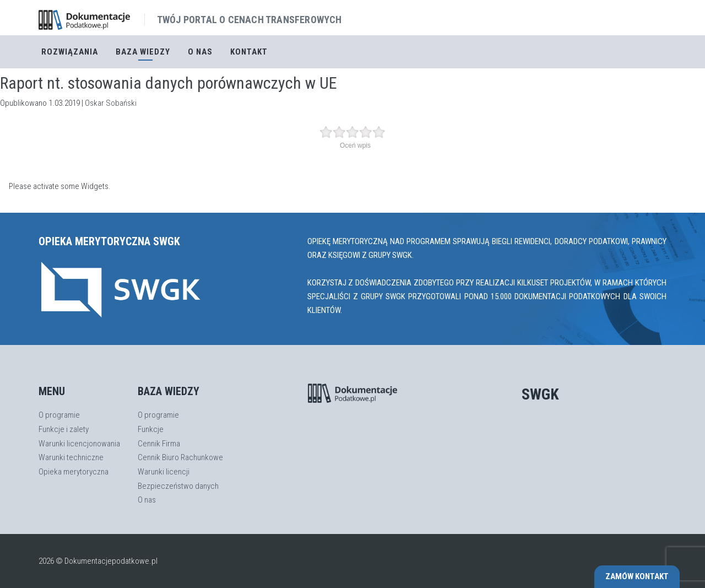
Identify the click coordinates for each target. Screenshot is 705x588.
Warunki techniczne (71, 457)
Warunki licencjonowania (79, 444)
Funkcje (151, 429)
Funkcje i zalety (64, 429)
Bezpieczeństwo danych (178, 486)
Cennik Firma (159, 444)
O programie (59, 415)
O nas (200, 52)
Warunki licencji (164, 472)
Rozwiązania (70, 52)
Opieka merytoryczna (74, 472)
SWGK (540, 394)
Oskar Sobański (111, 103)
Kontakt (249, 52)
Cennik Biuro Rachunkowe (180, 457)
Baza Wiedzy (143, 52)
